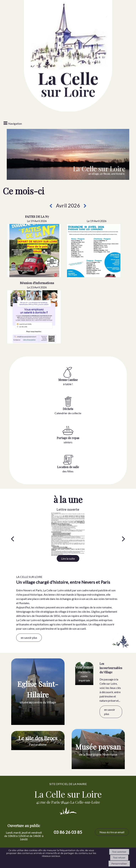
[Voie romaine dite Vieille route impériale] (84, 673)
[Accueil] (68, 22)
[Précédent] (12, 539)
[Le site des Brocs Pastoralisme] (38, 741)
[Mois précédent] (51, 206)
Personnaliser (119, 864)
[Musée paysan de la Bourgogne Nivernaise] (98, 749)
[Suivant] (124, 539)
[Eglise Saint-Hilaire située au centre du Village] (38, 692)
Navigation (15, 124)
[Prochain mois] (85, 206)
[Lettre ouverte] (68, 534)
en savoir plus (29, 638)
